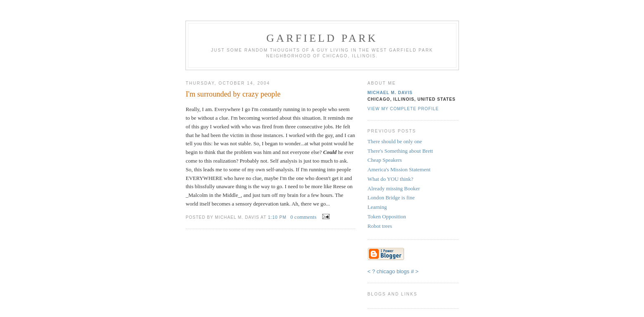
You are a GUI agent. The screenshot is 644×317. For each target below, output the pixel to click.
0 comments (303, 217)
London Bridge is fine (391, 198)
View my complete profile (403, 109)
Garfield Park (322, 38)
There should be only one (395, 141)
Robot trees (380, 226)
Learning (377, 207)
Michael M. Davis (390, 93)
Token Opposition (387, 216)
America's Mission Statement (399, 169)
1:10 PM (277, 217)
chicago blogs (393, 271)
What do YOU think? (391, 179)
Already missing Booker (394, 188)
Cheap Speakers (385, 160)
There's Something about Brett (400, 151)
